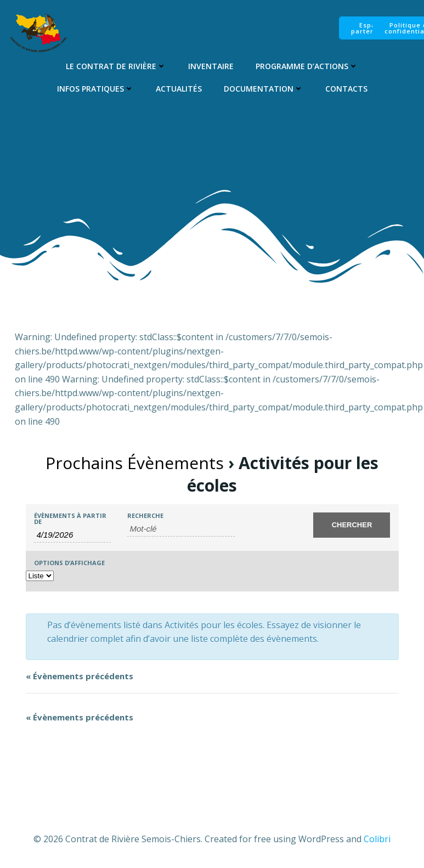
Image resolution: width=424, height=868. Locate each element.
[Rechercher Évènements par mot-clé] (181, 529)
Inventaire (211, 66)
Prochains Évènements (135, 463)
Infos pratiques (95, 89)
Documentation (264, 89)
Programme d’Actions (307, 66)
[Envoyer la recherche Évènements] (352, 525)
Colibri (377, 839)
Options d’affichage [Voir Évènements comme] (69, 563)
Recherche (145, 515)
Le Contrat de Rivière (116, 66)
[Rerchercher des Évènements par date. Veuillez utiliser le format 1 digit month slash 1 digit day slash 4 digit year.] (72, 535)
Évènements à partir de (70, 518)
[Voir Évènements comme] (40, 576)
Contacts (346, 89)
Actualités (179, 89)
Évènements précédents (80, 676)
